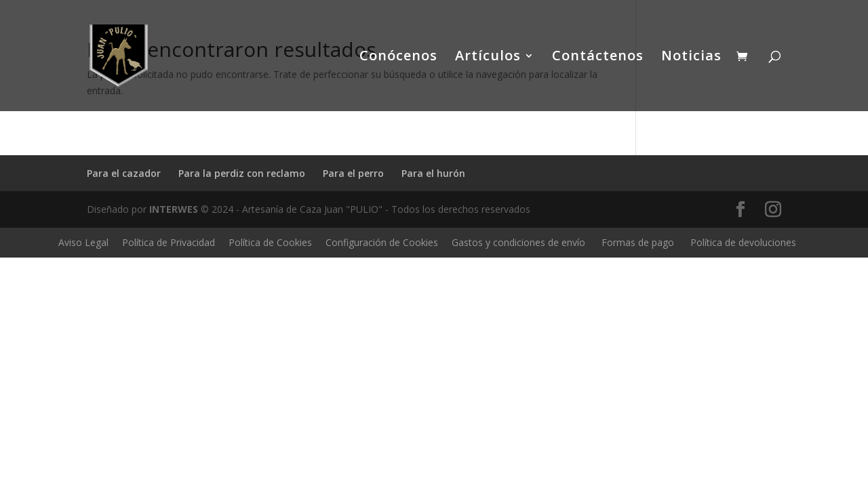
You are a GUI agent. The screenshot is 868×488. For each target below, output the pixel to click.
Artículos (488, 58)
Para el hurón (433, 173)
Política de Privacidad (169, 242)
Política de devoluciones (743, 242)
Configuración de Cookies (382, 242)
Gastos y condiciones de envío (518, 242)
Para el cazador (124, 173)
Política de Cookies (270, 242)
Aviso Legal (83, 242)
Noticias (691, 58)
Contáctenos (598, 58)
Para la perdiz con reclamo (242, 173)
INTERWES (174, 209)
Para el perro (353, 173)
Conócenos (398, 58)
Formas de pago (638, 242)
